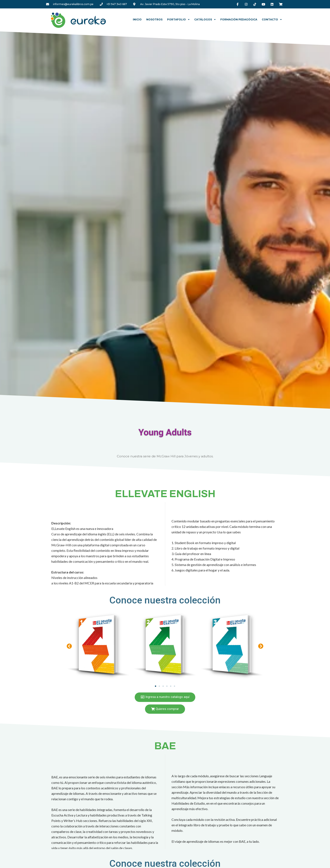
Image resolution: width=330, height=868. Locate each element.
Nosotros (154, 19)
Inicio (137, 19)
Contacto (272, 20)
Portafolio (178, 20)
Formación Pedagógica (239, 19)
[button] (69, 646)
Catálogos (205, 20)
